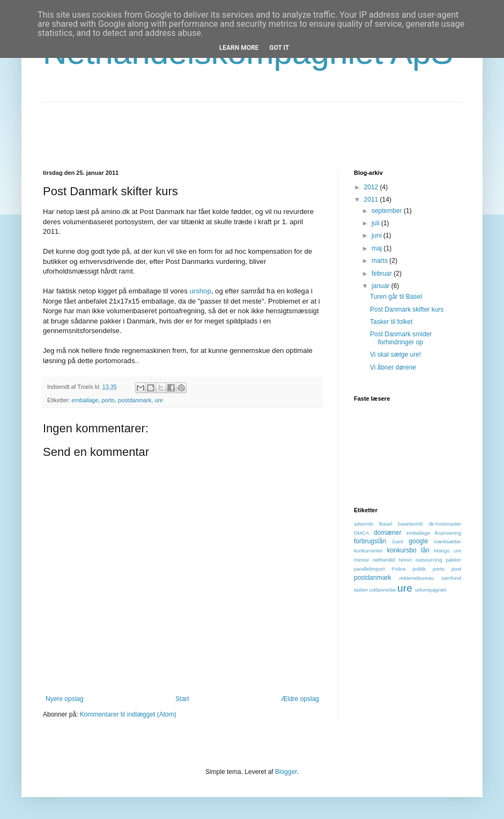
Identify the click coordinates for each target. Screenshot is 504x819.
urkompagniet (431, 590)
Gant (398, 541)
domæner (387, 533)
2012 (372, 187)
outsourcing (429, 560)
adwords (364, 524)
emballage (85, 400)
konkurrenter (368, 551)
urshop (200, 291)
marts (380, 261)
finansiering (448, 533)
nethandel (384, 560)
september (388, 211)
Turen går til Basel (396, 297)
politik (420, 569)
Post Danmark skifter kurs (407, 309)
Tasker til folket (391, 322)
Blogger (286, 772)
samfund (451, 578)
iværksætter (447, 541)
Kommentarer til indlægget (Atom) (128, 714)
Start (182, 699)
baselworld (410, 524)
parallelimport (369, 569)
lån (425, 550)
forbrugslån (370, 541)
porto (108, 400)
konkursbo (401, 550)
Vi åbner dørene (393, 367)
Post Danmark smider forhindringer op (401, 338)
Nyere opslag (65, 699)
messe (361, 560)
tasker (361, 590)
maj (378, 248)
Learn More (239, 48)
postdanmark (135, 400)
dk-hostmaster (445, 524)
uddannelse (383, 590)
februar (383, 274)
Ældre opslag (300, 699)
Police (399, 569)
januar (381, 286)
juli (376, 223)
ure (159, 400)
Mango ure (447, 551)
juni (377, 235)
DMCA (361, 533)
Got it (279, 48)
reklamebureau (417, 578)
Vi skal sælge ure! (395, 355)
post (456, 569)
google (418, 541)
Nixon (406, 560)
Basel (386, 524)
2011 (372, 200)
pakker (453, 560)
